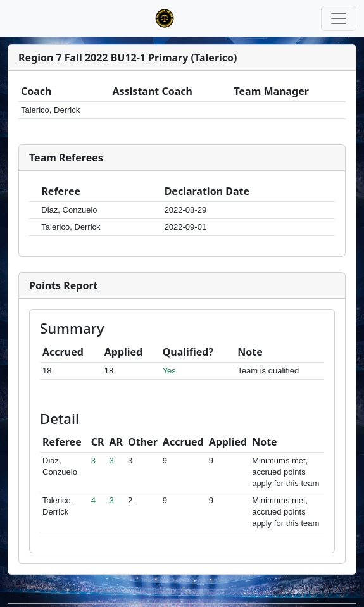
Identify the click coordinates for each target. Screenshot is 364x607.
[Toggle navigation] (339, 18)
